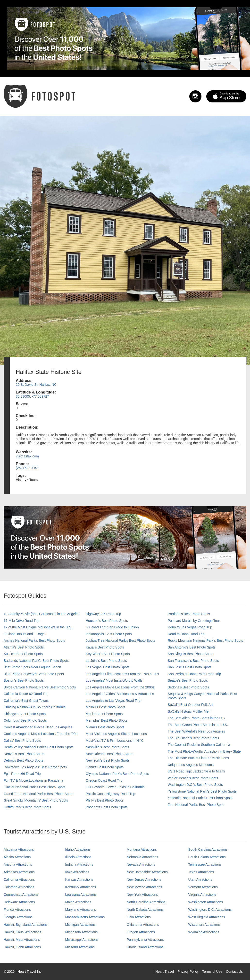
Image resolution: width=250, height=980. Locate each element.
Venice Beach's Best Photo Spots (193, 778)
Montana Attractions (142, 849)
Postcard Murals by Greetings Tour (194, 621)
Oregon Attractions (141, 932)
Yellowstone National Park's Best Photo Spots (202, 791)
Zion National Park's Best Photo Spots (196, 805)
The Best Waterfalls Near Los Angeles (196, 731)
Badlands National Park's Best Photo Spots (36, 661)
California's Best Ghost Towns (26, 701)
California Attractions (19, 880)
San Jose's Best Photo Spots (190, 667)
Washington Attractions (206, 902)
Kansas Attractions (79, 880)
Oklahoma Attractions (143, 925)
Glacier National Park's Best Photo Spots (34, 787)
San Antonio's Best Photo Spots (192, 647)
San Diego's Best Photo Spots (190, 654)
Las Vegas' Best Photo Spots (108, 667)
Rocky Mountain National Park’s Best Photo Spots (205, 640)
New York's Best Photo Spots (108, 760)
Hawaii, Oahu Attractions (22, 947)
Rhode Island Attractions (145, 947)
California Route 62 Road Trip (26, 694)
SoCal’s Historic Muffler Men (189, 711)
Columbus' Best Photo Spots (25, 720)
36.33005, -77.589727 (32, 396)
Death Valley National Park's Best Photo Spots (39, 747)
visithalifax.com (27, 456)
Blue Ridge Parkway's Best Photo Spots (34, 674)
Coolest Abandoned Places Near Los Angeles (38, 727)
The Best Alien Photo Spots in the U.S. (197, 718)
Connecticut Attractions (21, 895)
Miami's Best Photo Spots (105, 727)
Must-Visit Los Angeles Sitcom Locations (116, 734)
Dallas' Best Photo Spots (22, 741)
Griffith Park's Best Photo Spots (27, 807)
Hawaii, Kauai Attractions (22, 932)
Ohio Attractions (139, 917)
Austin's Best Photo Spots (23, 654)
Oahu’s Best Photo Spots (105, 767)
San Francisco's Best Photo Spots (193, 661)
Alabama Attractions (19, 849)
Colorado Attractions (19, 887)
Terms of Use (212, 972)
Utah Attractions (200, 880)
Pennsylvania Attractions (145, 940)
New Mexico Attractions (144, 887)
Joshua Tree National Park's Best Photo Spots (121, 640)
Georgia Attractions (18, 917)
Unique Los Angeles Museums (191, 765)
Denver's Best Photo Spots (24, 754)
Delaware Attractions (19, 902)
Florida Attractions (17, 910)
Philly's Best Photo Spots (104, 800)
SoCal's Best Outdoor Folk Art (190, 705)
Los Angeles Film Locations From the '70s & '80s (122, 674)
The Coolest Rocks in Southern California (199, 745)
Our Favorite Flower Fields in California (115, 787)
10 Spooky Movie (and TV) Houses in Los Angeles (42, 614)
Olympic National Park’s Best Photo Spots (117, 774)
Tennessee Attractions (205, 864)
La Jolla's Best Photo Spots (106, 661)
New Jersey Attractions (144, 880)
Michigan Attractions (80, 925)
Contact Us (234, 972)
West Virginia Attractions (207, 917)
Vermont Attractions (203, 887)
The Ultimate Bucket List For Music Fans (198, 758)
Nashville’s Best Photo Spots (107, 747)
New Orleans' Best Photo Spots (109, 754)
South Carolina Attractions (208, 849)
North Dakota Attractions (145, 910)
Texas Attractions (201, 872)
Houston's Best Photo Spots (107, 621)
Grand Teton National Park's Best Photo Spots (38, 794)
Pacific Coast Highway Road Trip (110, 794)
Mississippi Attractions (82, 940)
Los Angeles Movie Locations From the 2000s (120, 687)
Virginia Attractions (202, 895)
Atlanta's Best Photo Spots (24, 647)
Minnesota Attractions (82, 932)
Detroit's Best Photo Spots (23, 760)
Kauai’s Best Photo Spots (105, 647)
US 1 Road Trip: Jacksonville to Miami (196, 771)
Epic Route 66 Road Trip (22, 774)
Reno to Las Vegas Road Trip (190, 627)
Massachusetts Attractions (85, 917)
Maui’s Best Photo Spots (104, 714)
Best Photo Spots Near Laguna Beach (32, 667)
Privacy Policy (188, 972)
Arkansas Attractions (19, 872)
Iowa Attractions (77, 872)
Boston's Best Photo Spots (24, 680)
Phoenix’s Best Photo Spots (107, 807)
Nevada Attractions (141, 864)
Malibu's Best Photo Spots (105, 707)
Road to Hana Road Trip (186, 634)
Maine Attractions (78, 902)
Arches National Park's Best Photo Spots (34, 640)
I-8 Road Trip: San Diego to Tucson (112, 627)
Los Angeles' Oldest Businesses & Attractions (120, 694)
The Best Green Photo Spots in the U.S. (198, 725)
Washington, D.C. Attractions (210, 910)
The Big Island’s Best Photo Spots (193, 738)
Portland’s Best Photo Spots (189, 614)
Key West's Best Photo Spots (108, 654)
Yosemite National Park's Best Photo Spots (200, 798)
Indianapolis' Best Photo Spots (109, 634)
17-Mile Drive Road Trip (21, 621)
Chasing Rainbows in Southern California (35, 707)
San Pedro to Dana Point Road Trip (194, 674)
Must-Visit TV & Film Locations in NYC (115, 741)
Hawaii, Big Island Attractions (26, 925)
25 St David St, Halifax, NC (36, 385)
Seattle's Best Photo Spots (188, 680)
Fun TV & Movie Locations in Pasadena (33, 780)
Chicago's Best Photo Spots (25, 714)
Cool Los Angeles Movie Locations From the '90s (40, 734)
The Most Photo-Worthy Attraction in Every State (204, 751)
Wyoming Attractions (204, 932)
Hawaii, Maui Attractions (22, 940)
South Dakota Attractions (207, 857)
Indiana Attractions (79, 864)
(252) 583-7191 (27, 468)
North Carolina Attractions (146, 902)
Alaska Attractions (17, 857)
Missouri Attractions (80, 947)
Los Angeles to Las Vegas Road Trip (113, 701)
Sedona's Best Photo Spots (188, 687)
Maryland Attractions (81, 910)
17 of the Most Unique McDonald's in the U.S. (38, 627)
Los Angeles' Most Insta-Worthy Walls (114, 680)
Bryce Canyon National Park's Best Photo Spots (40, 687)
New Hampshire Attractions (147, 872)
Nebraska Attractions (142, 857)
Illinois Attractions (78, 857)
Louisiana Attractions (81, 895)
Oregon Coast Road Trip (104, 780)
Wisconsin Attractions (204, 925)
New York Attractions (142, 895)
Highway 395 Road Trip (103, 614)
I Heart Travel (164, 972)
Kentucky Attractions (81, 887)
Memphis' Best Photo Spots (107, 720)
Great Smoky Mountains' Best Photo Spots (36, 800)
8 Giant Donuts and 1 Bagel (25, 634)
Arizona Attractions (18, 864)
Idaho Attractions (78, 849)
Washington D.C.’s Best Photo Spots (195, 785)
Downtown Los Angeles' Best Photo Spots (35, 767)
